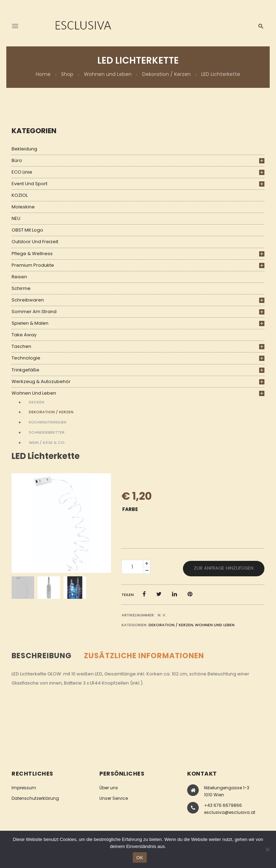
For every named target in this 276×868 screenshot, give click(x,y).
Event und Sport (29, 184)
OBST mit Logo (27, 230)
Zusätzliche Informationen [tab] (144, 656)
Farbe (130, 509)
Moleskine (23, 207)
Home (43, 74)
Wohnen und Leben (108, 74)
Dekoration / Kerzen (166, 74)
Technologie (26, 358)
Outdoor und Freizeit (35, 242)
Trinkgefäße (25, 370)
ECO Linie (22, 172)
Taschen (21, 346)
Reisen (19, 277)
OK (140, 858)
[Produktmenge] (132, 567)
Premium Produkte (33, 265)
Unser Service (114, 798)
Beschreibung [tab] (42, 656)
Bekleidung (24, 149)
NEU (16, 218)
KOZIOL (20, 195)
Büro (17, 160)
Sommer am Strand (34, 312)
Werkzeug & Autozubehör (41, 381)
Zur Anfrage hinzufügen (224, 568)
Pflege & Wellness (32, 254)
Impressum (24, 788)
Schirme (21, 288)
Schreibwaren (28, 300)
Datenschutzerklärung (35, 798)
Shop (67, 74)
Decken (37, 402)
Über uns (109, 788)
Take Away (24, 335)
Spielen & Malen (30, 323)
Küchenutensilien (48, 422)
